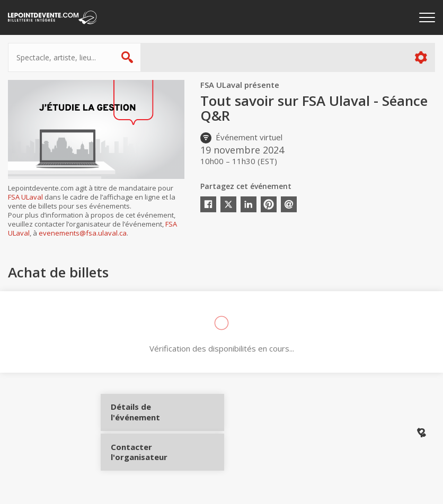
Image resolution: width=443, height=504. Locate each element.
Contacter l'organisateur (150, 447)
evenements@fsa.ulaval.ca (83, 233)
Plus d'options (420, 57)
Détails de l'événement (150, 416)
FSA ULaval (25, 197)
